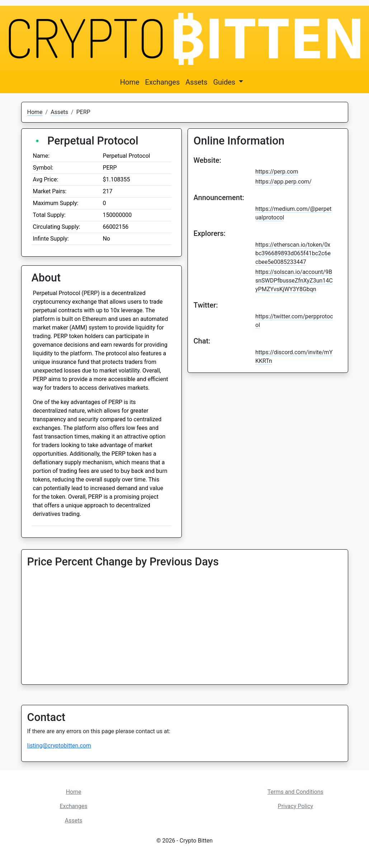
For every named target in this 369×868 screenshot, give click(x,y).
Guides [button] (225, 82)
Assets (196, 82)
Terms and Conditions (295, 792)
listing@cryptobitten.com (59, 746)
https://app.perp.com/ (283, 182)
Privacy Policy (296, 806)
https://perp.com (277, 172)
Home (130, 82)
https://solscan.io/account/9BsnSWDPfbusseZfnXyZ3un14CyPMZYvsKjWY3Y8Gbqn (294, 281)
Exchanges (163, 82)
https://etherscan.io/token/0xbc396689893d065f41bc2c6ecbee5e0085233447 (293, 253)
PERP (83, 112)
